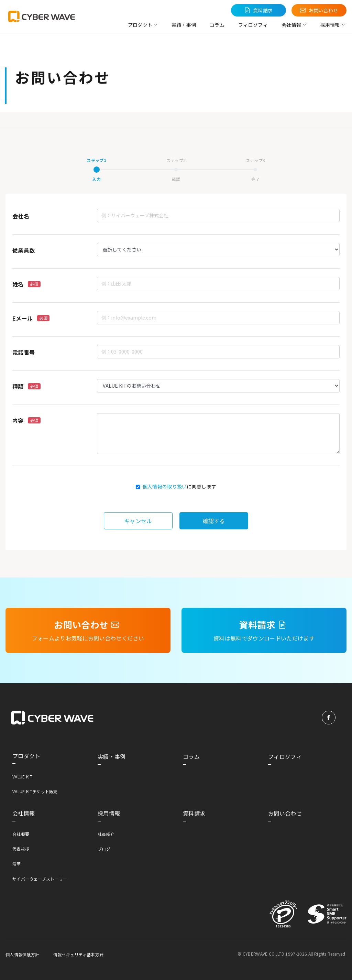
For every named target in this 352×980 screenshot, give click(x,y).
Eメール (31, 318)
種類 (26, 386)
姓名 (26, 284)
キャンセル (138, 521)
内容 (26, 420)
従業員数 (24, 250)
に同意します (180, 486)
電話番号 (24, 352)
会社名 (21, 216)
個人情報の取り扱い (165, 486)
